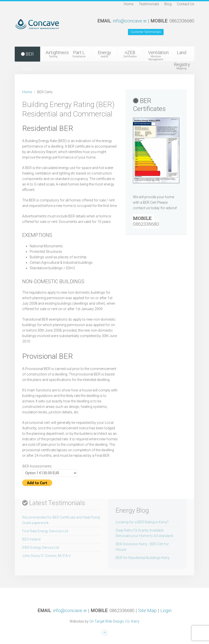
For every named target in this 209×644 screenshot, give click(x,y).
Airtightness (56, 54)
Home (129, 4)
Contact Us (186, 4)
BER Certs (27, 56)
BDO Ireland (31, 539)
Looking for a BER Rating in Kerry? (142, 522)
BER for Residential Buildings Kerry (143, 558)
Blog (168, 4)
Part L (79, 54)
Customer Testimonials (146, 32)
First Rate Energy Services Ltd (45, 531)
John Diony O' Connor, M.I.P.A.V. (47, 556)
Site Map (147, 611)
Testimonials (149, 4)
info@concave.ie (130, 21)
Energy (105, 54)
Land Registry (182, 56)
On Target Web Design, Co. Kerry (114, 621)
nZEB (130, 54)
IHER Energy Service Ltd (41, 548)
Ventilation (158, 55)
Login (166, 611)
